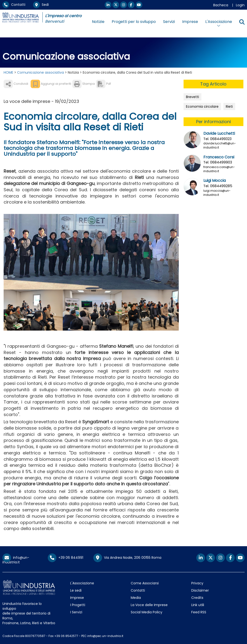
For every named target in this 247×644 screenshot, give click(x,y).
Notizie (98, 22)
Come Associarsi (145, 583)
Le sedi (76, 590)
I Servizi (76, 612)
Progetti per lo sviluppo (134, 22)
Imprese (190, 22)
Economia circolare (202, 106)
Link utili (198, 605)
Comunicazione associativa (41, 72)
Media (136, 598)
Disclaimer (200, 590)
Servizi (169, 22)
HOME (8, 72)
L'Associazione (82, 583)
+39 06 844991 (65, 558)
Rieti (229, 106)
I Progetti (78, 605)
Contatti (14, 5)
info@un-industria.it (16, 560)
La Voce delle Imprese (149, 605)
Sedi (41, 5)
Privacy (197, 583)
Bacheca (221, 5)
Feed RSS (199, 612)
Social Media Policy (147, 612)
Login (240, 5)
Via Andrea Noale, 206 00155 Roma (127, 558)
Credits (197, 598)
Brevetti (192, 97)
